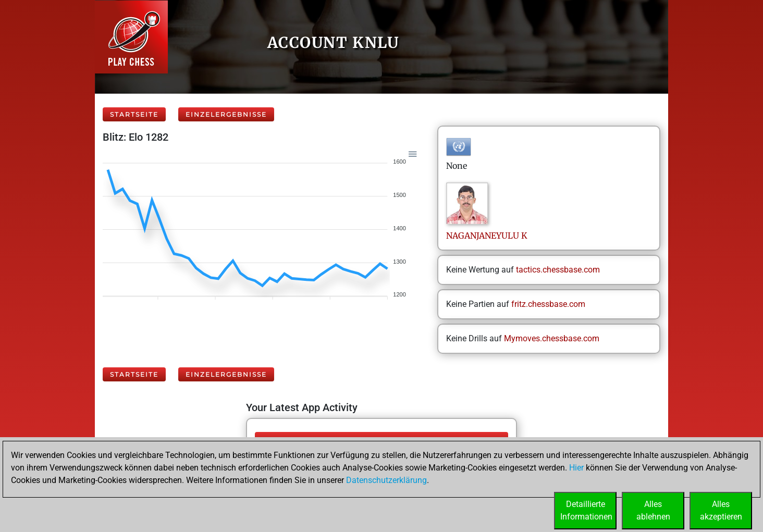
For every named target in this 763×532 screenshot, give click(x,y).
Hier (576, 468)
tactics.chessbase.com (558, 270)
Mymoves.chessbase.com (552, 338)
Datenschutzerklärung (386, 480)
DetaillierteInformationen (586, 510)
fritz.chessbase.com (548, 304)
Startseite (134, 114)
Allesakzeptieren (721, 510)
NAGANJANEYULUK (487, 236)
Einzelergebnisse (226, 114)
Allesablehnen (653, 510)
